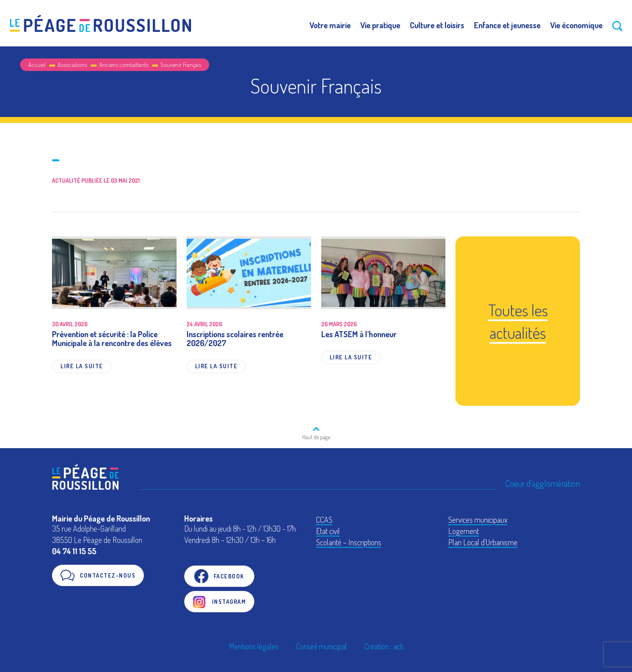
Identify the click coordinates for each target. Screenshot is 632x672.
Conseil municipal (321, 646)
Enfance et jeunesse (507, 25)
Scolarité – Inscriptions (349, 542)
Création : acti (384, 646)
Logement (464, 531)
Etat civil (328, 531)
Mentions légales (254, 646)
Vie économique (576, 25)
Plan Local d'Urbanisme (483, 542)
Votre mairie (330, 25)
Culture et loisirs (437, 25)
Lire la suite (82, 366)
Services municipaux (478, 520)
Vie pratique (380, 25)
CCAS (324, 520)
